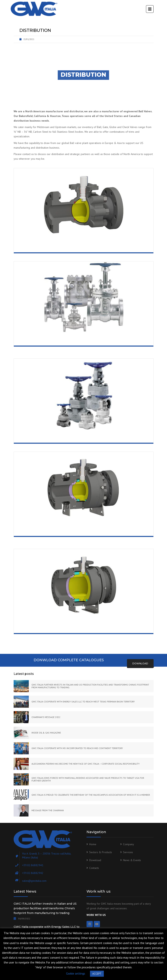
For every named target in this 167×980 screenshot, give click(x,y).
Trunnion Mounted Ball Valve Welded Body (66, 628)
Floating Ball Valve (41, 247)
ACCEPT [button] (97, 974)
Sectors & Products (101, 852)
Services (128, 852)
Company (129, 844)
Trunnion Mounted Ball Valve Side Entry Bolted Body (77, 531)
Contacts (94, 868)
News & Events (132, 860)
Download (140, 663)
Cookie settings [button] (76, 973)
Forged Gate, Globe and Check (52, 437)
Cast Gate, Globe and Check (49, 340)
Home (93, 844)
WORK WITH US (96, 915)
